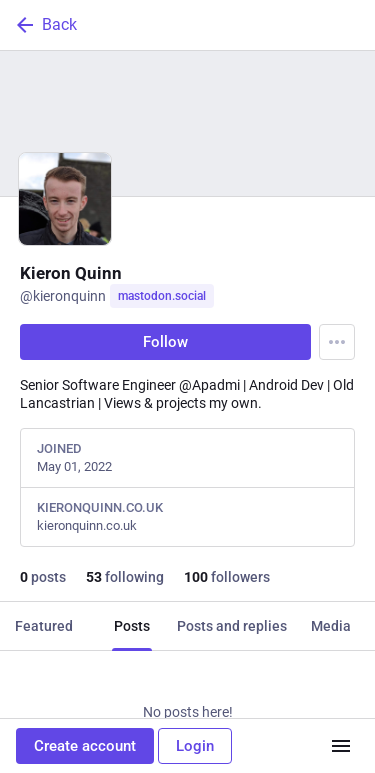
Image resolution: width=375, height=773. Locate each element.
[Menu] (337, 342)
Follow (165, 342)
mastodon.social (162, 296)
